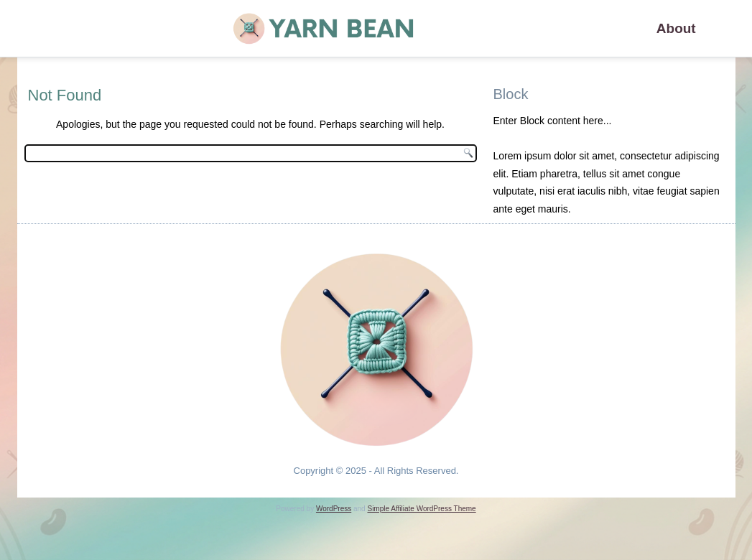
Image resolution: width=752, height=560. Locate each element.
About (676, 28)
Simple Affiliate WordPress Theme (421, 509)
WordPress (334, 509)
